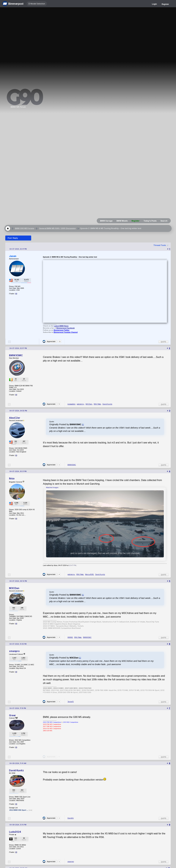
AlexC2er (15, 418)
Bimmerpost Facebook (66, 328)
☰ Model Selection (37, 4)
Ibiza (12, 478)
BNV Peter (97, 404)
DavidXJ (71, 818)
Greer (12, 715)
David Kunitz (107, 404)
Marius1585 (89, 574)
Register (165, 4)
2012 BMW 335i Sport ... (19, 810)
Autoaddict (71, 404)
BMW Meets (122, 221)
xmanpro (14, 651)
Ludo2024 (15, 832)
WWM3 (70, 637)
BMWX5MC (16, 355)
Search (164, 221)
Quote (163, 342)
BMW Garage (106, 221)
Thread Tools (160, 245)
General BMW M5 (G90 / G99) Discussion (57, 228)
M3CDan (89, 404)
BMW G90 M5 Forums (25, 228)
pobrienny (80, 404)
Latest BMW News (61, 326)
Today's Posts (150, 221)
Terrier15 (71, 702)
